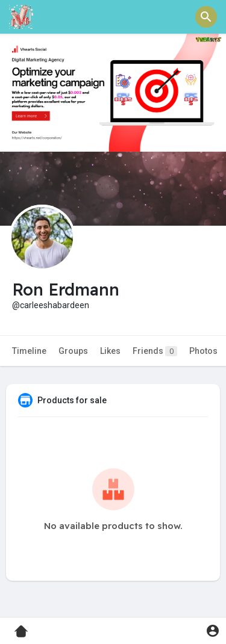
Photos (203, 351)
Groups (73, 351)
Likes (110, 351)
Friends (155, 351)
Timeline (29, 351)
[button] (206, 17)
